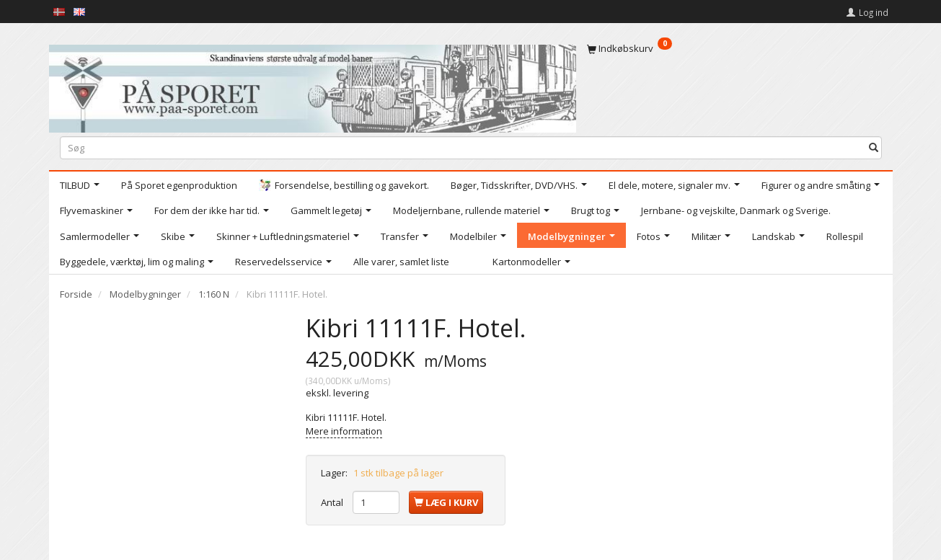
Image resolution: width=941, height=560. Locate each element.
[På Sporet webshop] (313, 85)
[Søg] (874, 147)
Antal (333, 502)
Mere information (344, 431)
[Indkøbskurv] (734, 48)
